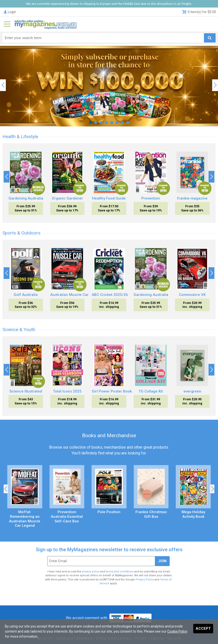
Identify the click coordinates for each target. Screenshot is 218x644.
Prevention (151, 198)
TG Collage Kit (151, 391)
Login (9, 12)
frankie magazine (192, 198)
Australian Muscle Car (69, 295)
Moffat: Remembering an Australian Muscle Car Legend (25, 519)
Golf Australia (26, 295)
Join (162, 561)
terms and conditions (120, 572)
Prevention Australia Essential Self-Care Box (67, 517)
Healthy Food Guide (109, 198)
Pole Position (109, 512)
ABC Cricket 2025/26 (110, 295)
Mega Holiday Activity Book (193, 514)
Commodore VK (192, 295)
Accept (203, 628)
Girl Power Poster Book (112, 391)
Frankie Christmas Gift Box (151, 514)
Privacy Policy (145, 580)
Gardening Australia (26, 198)
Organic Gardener (67, 198)
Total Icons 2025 (67, 391)
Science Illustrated (26, 391)
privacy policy (91, 572)
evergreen (192, 391)
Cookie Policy (177, 631)
